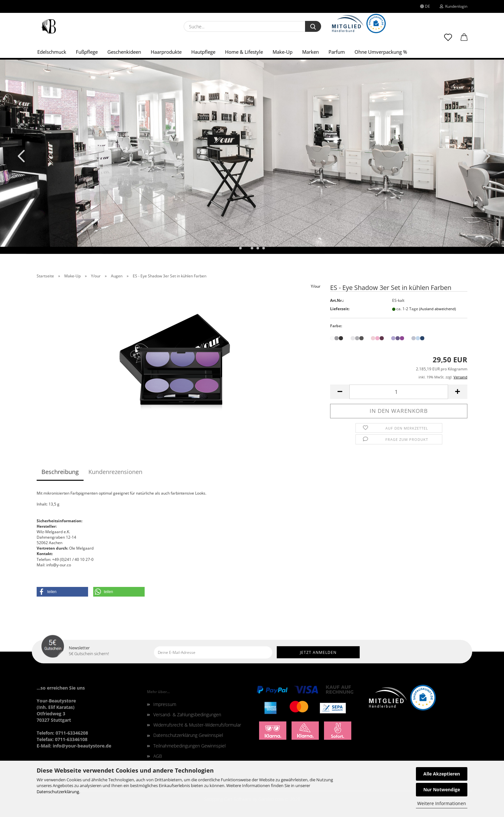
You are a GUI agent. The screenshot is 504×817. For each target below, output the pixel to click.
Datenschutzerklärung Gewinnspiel (188, 735)
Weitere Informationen (442, 803)
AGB (158, 756)
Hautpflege (203, 52)
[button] (464, 40)
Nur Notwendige (442, 789)
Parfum (337, 52)
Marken (310, 52)
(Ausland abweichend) (437, 309)
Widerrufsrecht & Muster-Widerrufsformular (197, 725)
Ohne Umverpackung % (381, 52)
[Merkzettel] (448, 40)
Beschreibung (60, 472)
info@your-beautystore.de (82, 746)
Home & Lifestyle (244, 52)
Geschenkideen (124, 52)
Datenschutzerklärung (58, 792)
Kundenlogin (454, 6)
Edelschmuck (52, 52)
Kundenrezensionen (115, 472)
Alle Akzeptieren (442, 774)
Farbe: (336, 326)
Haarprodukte (166, 52)
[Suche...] (313, 26)
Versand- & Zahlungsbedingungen (187, 715)
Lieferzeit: (340, 309)
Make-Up (283, 52)
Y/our (316, 286)
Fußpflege (87, 52)
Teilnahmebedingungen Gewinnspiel (189, 746)
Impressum (165, 704)
